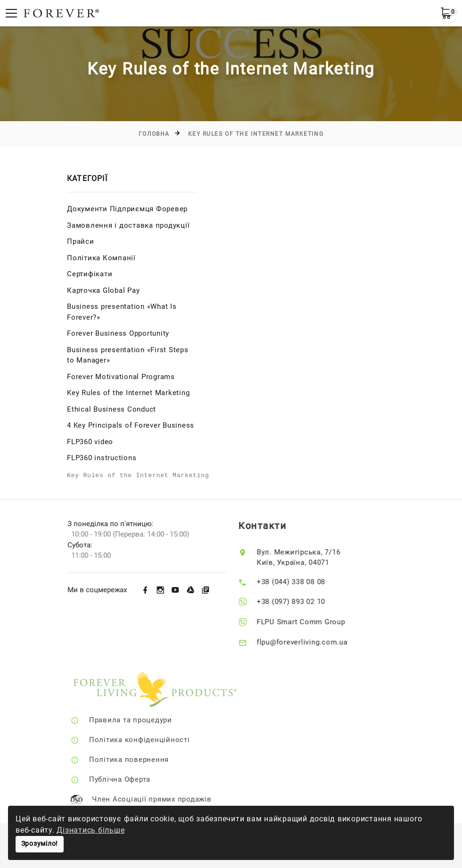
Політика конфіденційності (154, 740)
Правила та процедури (145, 720)
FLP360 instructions (102, 458)
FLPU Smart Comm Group (312, 622)
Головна (154, 134)
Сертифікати (90, 274)
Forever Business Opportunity (118, 333)
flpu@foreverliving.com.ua (313, 642)
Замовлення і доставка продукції (128, 225)
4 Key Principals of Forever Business (131, 425)
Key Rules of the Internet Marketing (256, 134)
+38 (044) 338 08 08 (302, 582)
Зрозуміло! (40, 844)
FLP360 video (90, 442)
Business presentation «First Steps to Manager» (128, 355)
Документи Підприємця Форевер (127, 209)
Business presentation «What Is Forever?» (122, 312)
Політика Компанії (101, 258)
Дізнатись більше (91, 830)
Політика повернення (143, 760)
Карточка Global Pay (103, 290)
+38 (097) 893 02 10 (302, 602)
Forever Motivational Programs (121, 377)
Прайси (81, 241)
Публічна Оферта (134, 779)
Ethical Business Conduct (111, 409)
